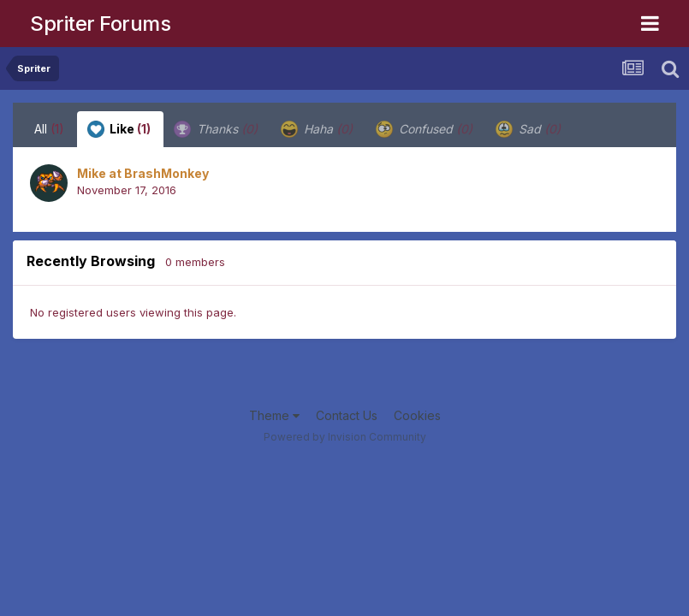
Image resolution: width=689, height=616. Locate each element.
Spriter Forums (100, 24)
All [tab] (49, 129)
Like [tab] (119, 129)
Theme (274, 415)
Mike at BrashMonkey (143, 173)
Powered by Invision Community (345, 437)
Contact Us (347, 415)
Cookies (417, 415)
